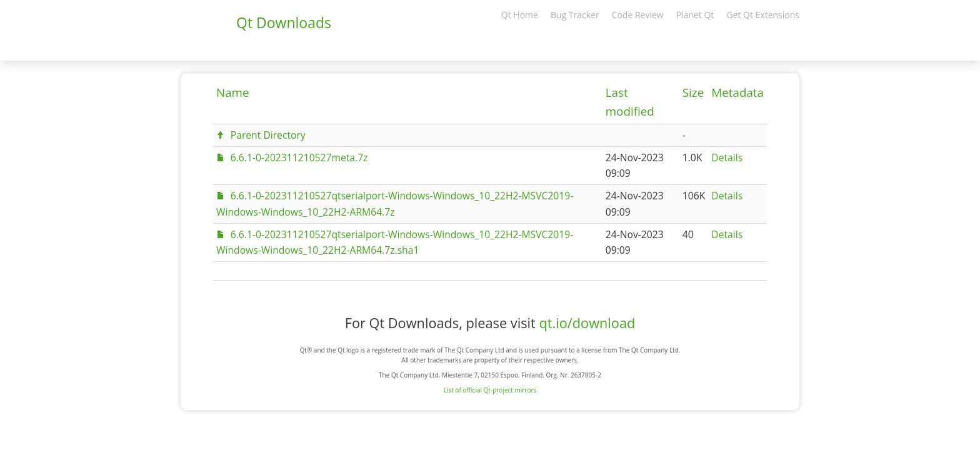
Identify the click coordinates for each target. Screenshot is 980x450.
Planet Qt (695, 15)
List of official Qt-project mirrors (490, 390)
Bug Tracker (575, 15)
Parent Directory (268, 135)
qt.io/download (587, 323)
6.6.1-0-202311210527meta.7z (299, 157)
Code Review (638, 15)
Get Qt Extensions (763, 15)
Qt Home (520, 15)
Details (727, 157)
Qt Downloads (284, 22)
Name (233, 92)
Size (693, 92)
